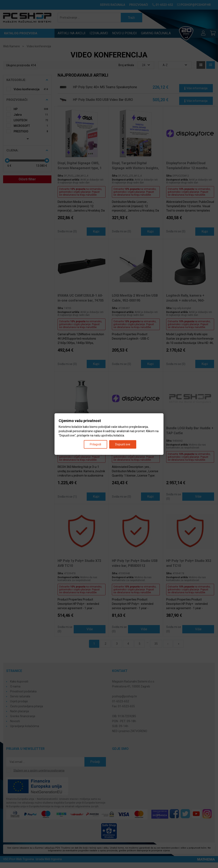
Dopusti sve (123, 444)
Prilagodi (95, 444)
